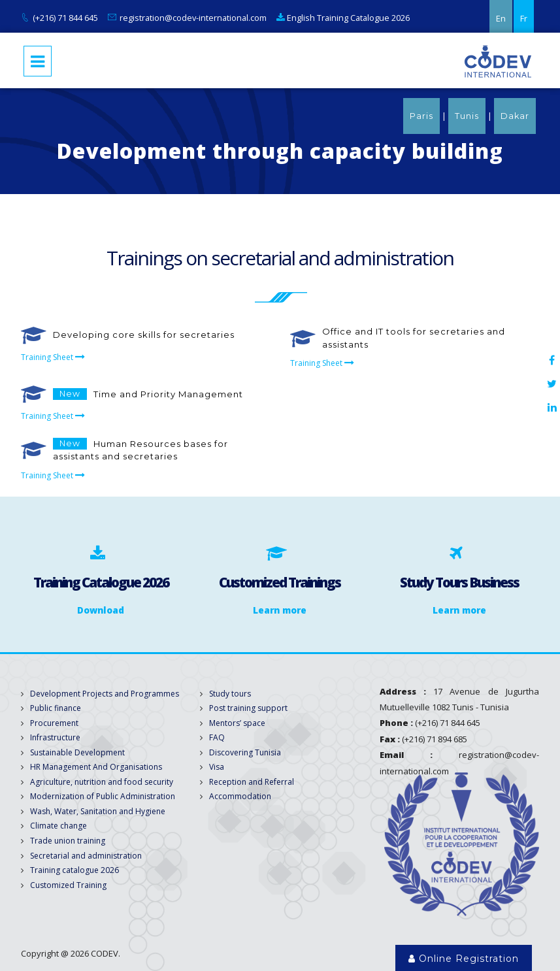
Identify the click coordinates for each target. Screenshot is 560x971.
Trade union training (68, 841)
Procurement (54, 723)
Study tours (230, 694)
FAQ (217, 737)
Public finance (56, 708)
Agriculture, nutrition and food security (102, 782)
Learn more (280, 610)
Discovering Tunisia (245, 752)
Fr (524, 18)
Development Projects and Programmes (105, 694)
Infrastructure (55, 737)
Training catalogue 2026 (74, 870)
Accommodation (240, 796)
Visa (217, 767)
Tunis (467, 116)
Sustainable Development (77, 752)
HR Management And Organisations (96, 767)
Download (101, 610)
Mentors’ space (237, 723)
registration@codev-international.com (193, 18)
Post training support (248, 708)
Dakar (515, 116)
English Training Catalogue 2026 (343, 18)
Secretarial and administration (86, 856)
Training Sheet (56, 357)
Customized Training (68, 885)
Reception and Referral (252, 782)
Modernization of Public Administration (103, 796)
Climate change (58, 826)
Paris (421, 116)
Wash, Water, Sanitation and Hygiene (98, 811)
